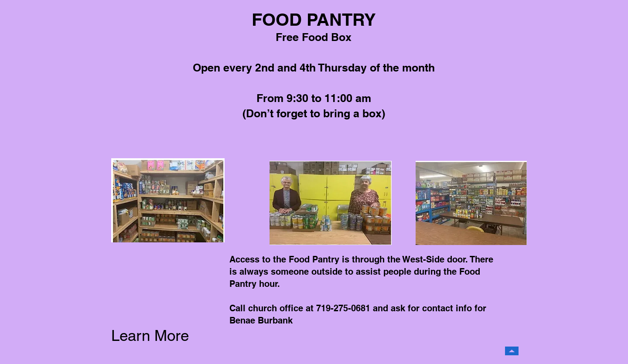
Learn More (150, 335)
